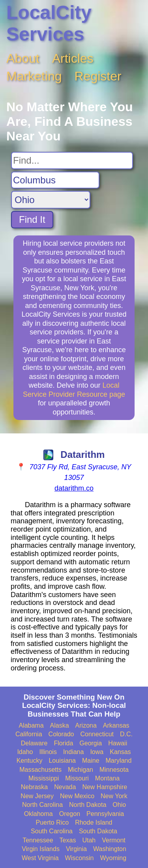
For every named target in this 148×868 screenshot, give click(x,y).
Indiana (74, 752)
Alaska (60, 725)
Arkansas (116, 725)
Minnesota (114, 770)
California (29, 734)
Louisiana (62, 761)
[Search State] (51, 200)
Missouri (77, 778)
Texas (68, 840)
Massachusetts (40, 770)
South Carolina (52, 831)
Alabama (31, 725)
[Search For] (72, 161)
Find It (32, 219)
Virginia (76, 849)
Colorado (61, 734)
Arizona (86, 725)
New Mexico (77, 796)
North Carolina (42, 805)
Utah (89, 840)
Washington (110, 849)
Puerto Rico (52, 822)
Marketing (34, 76)
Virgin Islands (41, 849)
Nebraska (34, 787)
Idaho (25, 752)
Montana (107, 778)
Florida (63, 743)
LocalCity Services (49, 23)
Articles (73, 58)
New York (114, 796)
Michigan (81, 770)
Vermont (114, 840)
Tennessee (38, 840)
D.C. (126, 734)
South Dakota (98, 831)
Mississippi (44, 778)
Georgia (91, 743)
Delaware (34, 743)
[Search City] (55, 180)
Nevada (65, 787)
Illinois (48, 752)
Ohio (119, 805)
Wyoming (113, 858)
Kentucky (30, 761)
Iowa (97, 752)
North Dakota (88, 805)
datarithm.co (74, 488)
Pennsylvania (105, 814)
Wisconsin (80, 858)
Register (98, 76)
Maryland (119, 761)
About (23, 58)
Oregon (70, 814)
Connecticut (97, 734)
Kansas (120, 752)
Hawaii (118, 743)
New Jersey (37, 796)
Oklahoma (38, 814)
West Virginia (40, 858)
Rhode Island (94, 822)
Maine (91, 761)
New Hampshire (105, 787)
